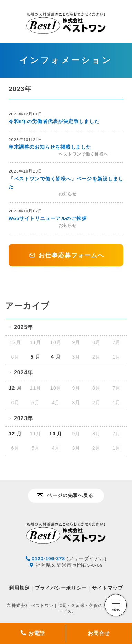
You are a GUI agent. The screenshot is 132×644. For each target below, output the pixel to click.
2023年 (23, 418)
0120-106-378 (48, 559)
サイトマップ (107, 588)
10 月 (56, 434)
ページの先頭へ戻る (70, 496)
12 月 (15, 388)
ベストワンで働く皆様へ (83, 154)
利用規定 (19, 588)
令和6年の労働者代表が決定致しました (54, 121)
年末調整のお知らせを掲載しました (50, 147)
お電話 (33, 633)
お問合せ (99, 633)
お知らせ (68, 194)
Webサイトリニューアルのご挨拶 (48, 218)
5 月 (36, 357)
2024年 (23, 373)
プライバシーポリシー (61, 588)
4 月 (56, 357)
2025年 (23, 327)
